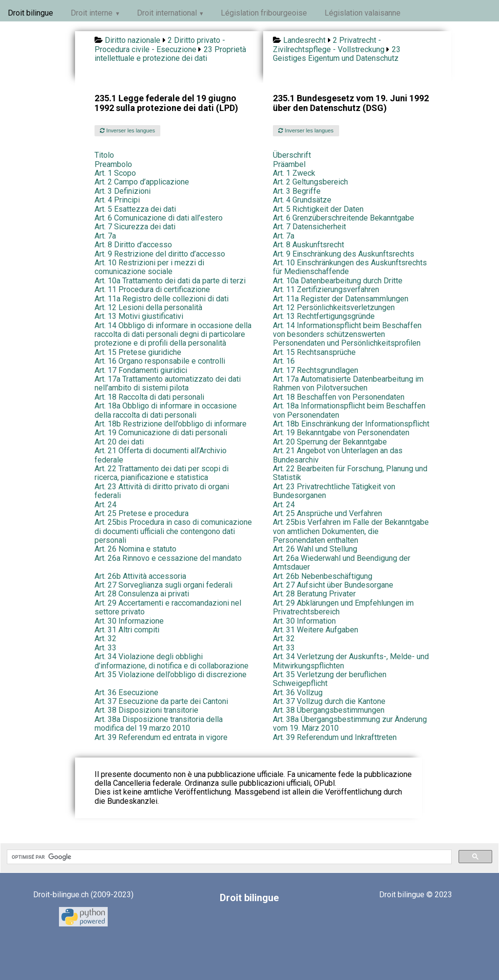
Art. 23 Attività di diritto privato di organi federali (162, 491)
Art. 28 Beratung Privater (314, 594)
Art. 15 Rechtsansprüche (314, 352)
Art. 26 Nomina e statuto (135, 549)
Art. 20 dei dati (119, 442)
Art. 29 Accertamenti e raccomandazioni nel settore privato (168, 607)
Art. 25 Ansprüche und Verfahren (327, 513)
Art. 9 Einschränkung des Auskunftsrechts (344, 254)
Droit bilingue (30, 13)
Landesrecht (304, 40)
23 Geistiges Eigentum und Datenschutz (337, 54)
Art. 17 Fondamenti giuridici (141, 370)
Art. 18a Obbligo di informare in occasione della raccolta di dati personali (166, 410)
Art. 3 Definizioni (123, 191)
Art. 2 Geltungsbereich (310, 182)
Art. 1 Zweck (294, 173)
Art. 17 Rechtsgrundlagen (316, 370)
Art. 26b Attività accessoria (140, 576)
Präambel (289, 164)
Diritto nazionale (133, 40)
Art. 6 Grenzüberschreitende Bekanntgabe (344, 218)
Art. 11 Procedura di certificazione (152, 289)
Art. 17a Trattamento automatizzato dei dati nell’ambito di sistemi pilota (168, 383)
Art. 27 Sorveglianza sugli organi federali (163, 585)
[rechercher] (228, 857)
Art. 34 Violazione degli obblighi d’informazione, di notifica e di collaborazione (172, 661)
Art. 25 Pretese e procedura (142, 513)
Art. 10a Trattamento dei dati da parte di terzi (170, 281)
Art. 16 (284, 361)
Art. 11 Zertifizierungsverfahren (326, 289)
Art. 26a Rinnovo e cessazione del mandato (168, 558)
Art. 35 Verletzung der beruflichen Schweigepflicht (330, 679)
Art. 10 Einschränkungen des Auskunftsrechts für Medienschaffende (350, 267)
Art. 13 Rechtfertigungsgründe (324, 316)
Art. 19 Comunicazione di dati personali (161, 433)
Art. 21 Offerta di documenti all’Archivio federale (161, 455)
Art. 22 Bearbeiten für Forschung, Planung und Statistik (350, 473)
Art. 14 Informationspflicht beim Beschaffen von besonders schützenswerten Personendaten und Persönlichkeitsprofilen (347, 334)
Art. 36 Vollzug (298, 693)
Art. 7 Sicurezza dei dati (135, 227)
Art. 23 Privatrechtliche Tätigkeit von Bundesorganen (334, 491)
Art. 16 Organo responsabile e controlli (160, 361)
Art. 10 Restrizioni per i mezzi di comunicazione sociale (149, 267)
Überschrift (292, 155)
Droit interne (92, 13)
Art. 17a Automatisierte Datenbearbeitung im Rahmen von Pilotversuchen (348, 383)
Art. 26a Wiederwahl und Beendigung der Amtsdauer (342, 563)
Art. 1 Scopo (115, 173)
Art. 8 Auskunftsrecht (308, 245)
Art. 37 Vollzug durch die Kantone (329, 701)
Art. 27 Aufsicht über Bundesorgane (333, 585)
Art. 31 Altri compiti (127, 630)
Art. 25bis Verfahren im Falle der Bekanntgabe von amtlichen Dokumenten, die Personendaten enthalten (351, 531)
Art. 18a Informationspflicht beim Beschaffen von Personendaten (349, 410)
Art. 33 (106, 648)
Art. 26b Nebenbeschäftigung (323, 576)
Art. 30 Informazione (129, 621)
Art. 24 (106, 505)
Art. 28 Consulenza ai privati (142, 594)
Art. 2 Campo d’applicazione (142, 182)
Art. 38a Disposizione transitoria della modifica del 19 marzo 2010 (159, 724)
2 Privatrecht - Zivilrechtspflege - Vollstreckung (329, 45)
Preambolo (113, 164)
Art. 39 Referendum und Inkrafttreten (335, 737)
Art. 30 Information (304, 621)
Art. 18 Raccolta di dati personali (149, 397)
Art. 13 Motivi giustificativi (139, 316)
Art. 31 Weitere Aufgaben (316, 630)
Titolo (104, 155)
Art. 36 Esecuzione (126, 693)
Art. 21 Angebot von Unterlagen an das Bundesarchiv (338, 455)
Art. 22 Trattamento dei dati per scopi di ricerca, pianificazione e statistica (162, 473)
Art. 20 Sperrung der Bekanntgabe (330, 442)
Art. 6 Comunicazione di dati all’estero (159, 218)
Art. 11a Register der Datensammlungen (341, 299)
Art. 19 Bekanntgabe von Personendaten (341, 433)
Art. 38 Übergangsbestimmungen (329, 710)
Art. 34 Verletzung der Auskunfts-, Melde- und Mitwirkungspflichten (351, 661)
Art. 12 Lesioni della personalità (148, 307)
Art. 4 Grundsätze (302, 200)
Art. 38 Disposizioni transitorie (146, 710)
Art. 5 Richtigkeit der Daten (318, 209)
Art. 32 (106, 638)
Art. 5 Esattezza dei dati (135, 209)
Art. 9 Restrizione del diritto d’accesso (160, 254)
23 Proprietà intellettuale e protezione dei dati (170, 54)
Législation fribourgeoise (264, 13)
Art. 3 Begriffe (297, 191)
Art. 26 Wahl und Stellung (315, 549)
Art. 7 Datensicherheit (309, 227)
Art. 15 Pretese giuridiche (138, 352)
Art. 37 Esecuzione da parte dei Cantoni (161, 701)
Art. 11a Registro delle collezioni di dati (162, 299)
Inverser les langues (127, 130)
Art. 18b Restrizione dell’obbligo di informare (171, 424)
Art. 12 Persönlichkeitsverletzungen (334, 307)
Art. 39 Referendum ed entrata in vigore (161, 737)
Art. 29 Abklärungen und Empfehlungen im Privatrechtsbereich (343, 607)
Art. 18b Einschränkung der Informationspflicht (351, 424)
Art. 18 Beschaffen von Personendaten (339, 397)
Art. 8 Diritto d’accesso (133, 245)
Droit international (167, 13)
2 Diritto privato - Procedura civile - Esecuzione (160, 45)
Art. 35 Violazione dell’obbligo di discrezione (171, 675)
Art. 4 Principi (117, 200)
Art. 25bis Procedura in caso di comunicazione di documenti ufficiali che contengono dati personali (173, 531)
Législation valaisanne (363, 13)
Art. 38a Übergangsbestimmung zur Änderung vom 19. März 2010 (350, 724)
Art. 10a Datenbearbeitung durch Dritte (338, 281)
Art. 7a (105, 236)
